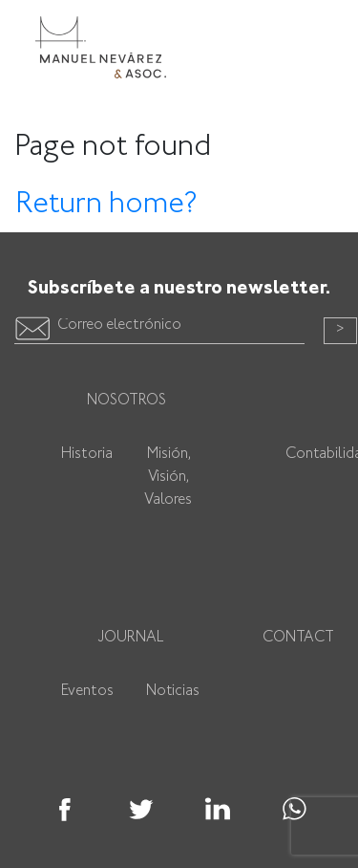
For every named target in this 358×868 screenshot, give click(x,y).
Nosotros (126, 401)
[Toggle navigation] (316, 32)
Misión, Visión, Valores (168, 477)
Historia (87, 455)
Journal (131, 638)
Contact (298, 638)
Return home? (106, 205)
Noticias (173, 692)
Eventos (87, 692)
